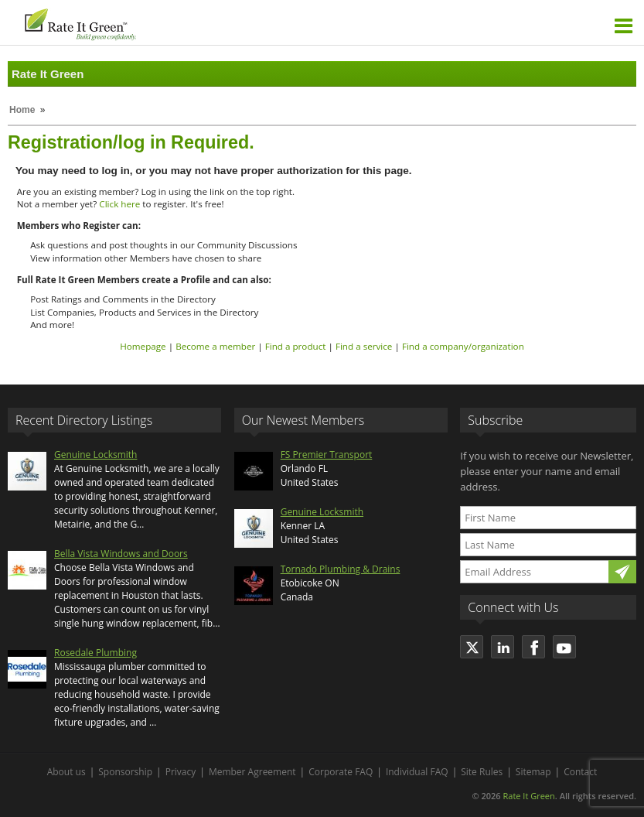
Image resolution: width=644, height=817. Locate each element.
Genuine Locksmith (95, 455)
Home (22, 110)
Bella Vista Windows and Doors (121, 554)
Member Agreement (252, 772)
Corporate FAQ (341, 772)
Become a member (215, 346)
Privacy (181, 772)
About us (66, 772)
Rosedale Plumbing (95, 653)
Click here (119, 204)
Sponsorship (125, 772)
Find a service (364, 346)
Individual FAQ (417, 772)
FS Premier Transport (327, 455)
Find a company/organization (463, 346)
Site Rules (482, 772)
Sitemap (533, 772)
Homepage (143, 346)
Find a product (296, 346)
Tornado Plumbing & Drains (341, 569)
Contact (580, 772)
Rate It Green (528, 796)
